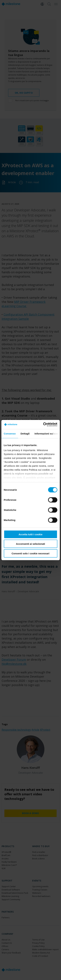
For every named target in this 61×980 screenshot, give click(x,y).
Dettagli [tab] (25, 433)
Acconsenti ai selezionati (30, 544)
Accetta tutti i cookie (30, 534)
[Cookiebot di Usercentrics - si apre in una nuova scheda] (43, 425)
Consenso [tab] (10, 433)
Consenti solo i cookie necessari (30, 553)
